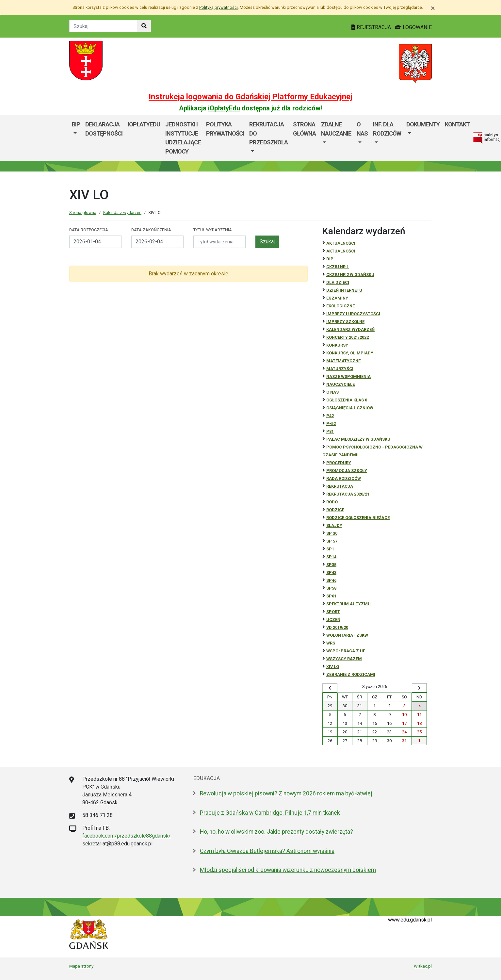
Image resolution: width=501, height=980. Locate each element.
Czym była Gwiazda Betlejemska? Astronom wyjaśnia (267, 851)
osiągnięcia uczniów (350, 408)
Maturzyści (340, 369)
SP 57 (332, 541)
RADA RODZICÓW (344, 478)
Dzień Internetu (344, 290)
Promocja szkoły (347, 471)
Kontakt (457, 124)
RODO (332, 502)
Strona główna (304, 129)
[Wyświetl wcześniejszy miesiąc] (330, 688)
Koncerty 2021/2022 (347, 337)
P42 (330, 416)
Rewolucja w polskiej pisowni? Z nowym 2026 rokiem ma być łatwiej (286, 793)
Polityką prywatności (218, 7)
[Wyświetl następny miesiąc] (419, 688)
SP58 (331, 588)
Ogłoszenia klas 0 (347, 400)
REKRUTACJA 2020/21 (348, 494)
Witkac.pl (423, 966)
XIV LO (333, 667)
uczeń (333, 620)
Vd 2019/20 (337, 627)
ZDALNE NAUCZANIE (336, 129)
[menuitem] (76, 138)
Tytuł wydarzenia (213, 230)
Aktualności (341, 243)
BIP (76, 124)
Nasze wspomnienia (348, 376)
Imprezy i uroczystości (353, 314)
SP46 (331, 580)
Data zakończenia (151, 230)
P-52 (331, 424)
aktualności (341, 251)
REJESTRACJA (372, 27)
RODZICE (335, 510)
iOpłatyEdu (224, 108)
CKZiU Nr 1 (338, 267)
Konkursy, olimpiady (350, 353)
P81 (330, 431)
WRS (331, 643)
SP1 (330, 549)
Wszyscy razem (344, 659)
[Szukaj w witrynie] (144, 26)
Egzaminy (337, 298)
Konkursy (337, 345)
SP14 (331, 557)
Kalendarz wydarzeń (122, 212)
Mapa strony (81, 966)
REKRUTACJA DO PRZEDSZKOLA (268, 133)
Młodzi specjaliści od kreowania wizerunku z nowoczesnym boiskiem (288, 870)
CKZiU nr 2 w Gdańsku (350, 275)
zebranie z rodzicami (351, 674)
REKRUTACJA (340, 486)
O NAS (332, 392)
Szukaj (267, 242)
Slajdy (334, 525)
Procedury (339, 463)
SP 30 (332, 533)
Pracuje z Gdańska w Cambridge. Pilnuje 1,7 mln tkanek (270, 813)
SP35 (331, 565)
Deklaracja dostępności (104, 129)
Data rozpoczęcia (89, 230)
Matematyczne (343, 361)
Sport (333, 612)
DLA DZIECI (338, 282)
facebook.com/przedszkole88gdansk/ (127, 836)
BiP (330, 259)
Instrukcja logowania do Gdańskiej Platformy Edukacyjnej (250, 97)
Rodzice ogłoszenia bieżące (358, 518)
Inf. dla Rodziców (387, 129)
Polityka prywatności (225, 129)
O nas (362, 129)
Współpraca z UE (346, 651)
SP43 (331, 572)
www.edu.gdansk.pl (410, 920)
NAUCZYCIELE (340, 384)
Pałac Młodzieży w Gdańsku (358, 439)
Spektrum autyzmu (348, 604)
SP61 (331, 596)
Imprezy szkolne (345, 322)
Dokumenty (423, 124)
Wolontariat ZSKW (347, 635)
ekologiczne (340, 306)
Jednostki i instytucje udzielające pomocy (183, 138)
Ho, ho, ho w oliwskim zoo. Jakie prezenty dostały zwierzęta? (276, 832)
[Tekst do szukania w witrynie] (103, 26)
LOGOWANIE (413, 27)
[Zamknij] (433, 8)
